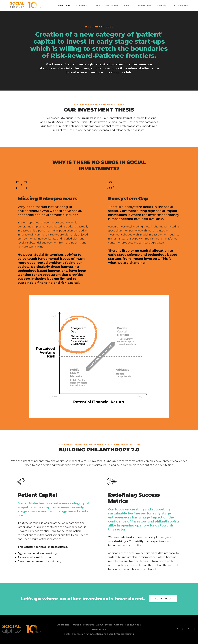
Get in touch (163, 599)
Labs (97, 5)
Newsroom (144, 5)
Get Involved (180, 5)
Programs (112, 5)
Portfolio (82, 5)
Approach (64, 5)
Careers (162, 5)
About (128, 5)
